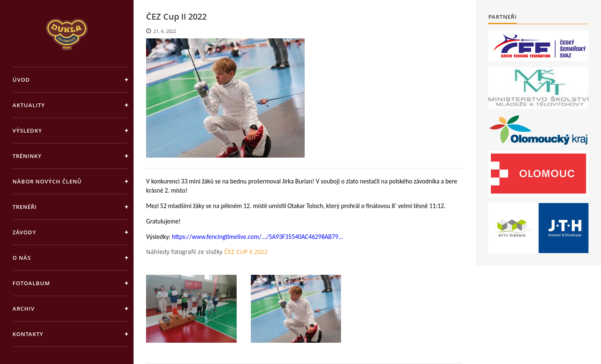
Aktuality (29, 105)
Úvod (21, 80)
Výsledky (27, 131)
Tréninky (27, 156)
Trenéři (25, 207)
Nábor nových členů (47, 181)
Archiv (24, 309)
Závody (24, 232)
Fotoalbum (31, 283)
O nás (22, 258)
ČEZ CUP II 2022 (246, 252)
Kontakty (28, 334)
